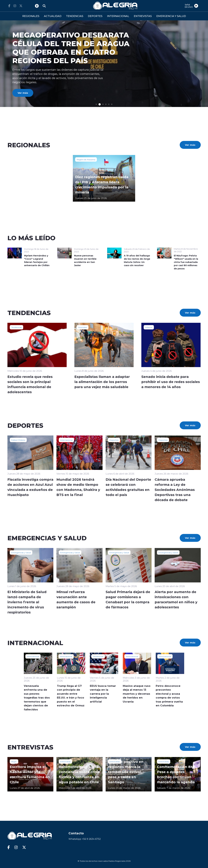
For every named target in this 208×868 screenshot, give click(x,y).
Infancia (149, 327)
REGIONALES (31, 16)
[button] (96, 104)
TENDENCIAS (75, 16)
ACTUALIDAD (53, 16)
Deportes (114, 440)
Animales (83, 327)
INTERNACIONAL (118, 16)
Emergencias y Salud (21, 552)
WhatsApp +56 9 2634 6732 (85, 839)
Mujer (14, 761)
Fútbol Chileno (18, 440)
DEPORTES (95, 16)
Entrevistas (65, 761)
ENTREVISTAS (143, 16)
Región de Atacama (86, 159)
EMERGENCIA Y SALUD (171, 16)
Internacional (66, 440)
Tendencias (16, 327)
